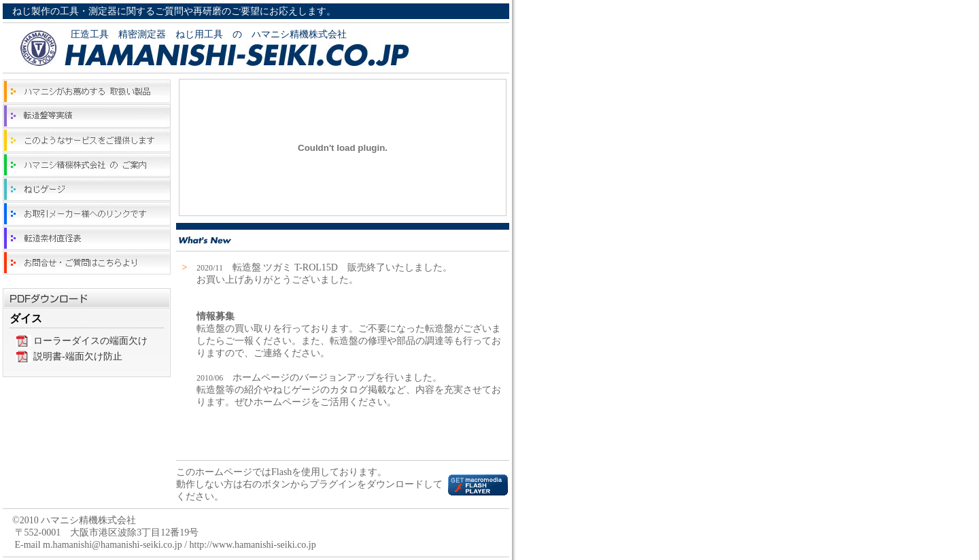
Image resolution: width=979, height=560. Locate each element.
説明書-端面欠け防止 (78, 356)
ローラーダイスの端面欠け (90, 341)
